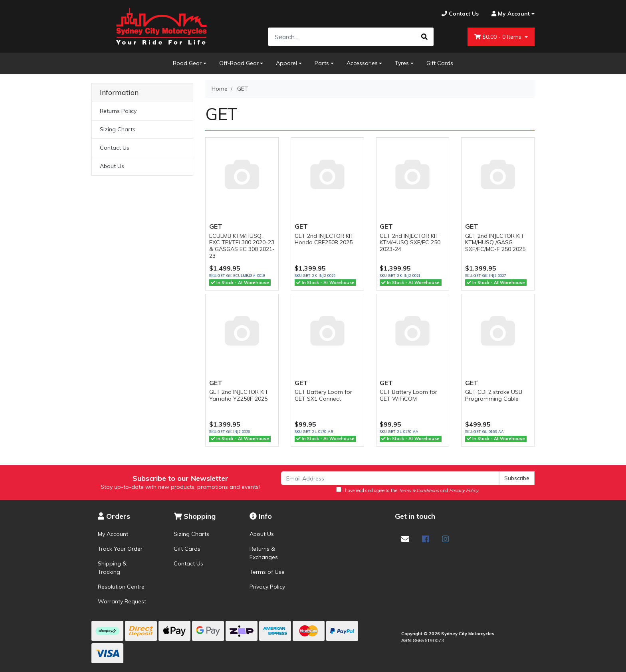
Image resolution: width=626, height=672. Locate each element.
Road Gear (187, 63)
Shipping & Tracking (112, 568)
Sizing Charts (118, 129)
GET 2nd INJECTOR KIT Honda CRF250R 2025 (324, 239)
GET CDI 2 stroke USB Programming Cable (494, 395)
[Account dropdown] (510, 14)
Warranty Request (122, 601)
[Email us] (405, 539)
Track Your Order (120, 549)
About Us (112, 166)
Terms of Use (267, 572)
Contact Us (115, 148)
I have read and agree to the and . (408, 490)
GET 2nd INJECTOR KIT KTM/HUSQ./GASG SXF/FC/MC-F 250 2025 (495, 243)
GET (216, 226)
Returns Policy (118, 111)
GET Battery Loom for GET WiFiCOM (408, 395)
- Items (499, 37)
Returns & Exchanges (264, 553)
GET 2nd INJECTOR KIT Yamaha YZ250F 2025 (239, 395)
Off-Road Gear (239, 63)
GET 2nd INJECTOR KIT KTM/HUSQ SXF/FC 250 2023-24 (410, 243)
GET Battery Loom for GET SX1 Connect (323, 395)
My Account (113, 534)
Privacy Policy (267, 587)
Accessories (362, 63)
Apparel (286, 63)
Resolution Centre (121, 587)
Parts (322, 63)
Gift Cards (440, 63)
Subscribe (517, 478)
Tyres (402, 63)
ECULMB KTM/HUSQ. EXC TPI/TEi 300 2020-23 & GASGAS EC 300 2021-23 (242, 246)
